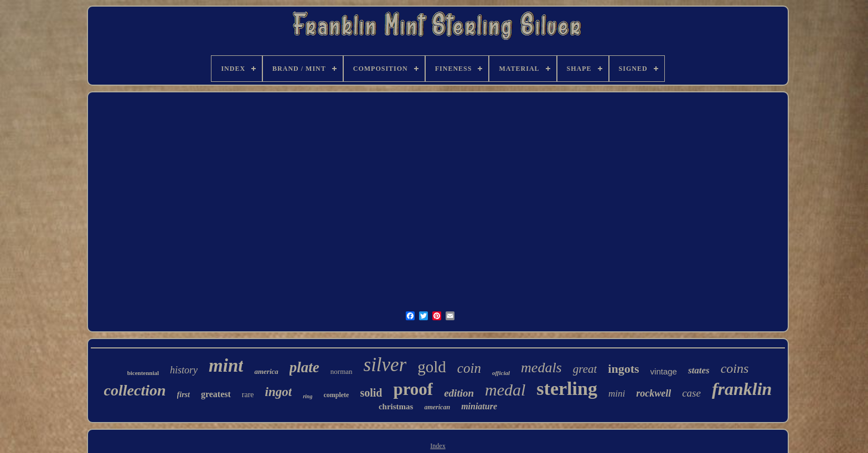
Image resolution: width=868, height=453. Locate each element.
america (266, 371)
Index (438, 446)
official (501, 373)
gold (432, 367)
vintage (664, 371)
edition (459, 393)
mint (226, 366)
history (184, 370)
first (184, 395)
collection (135, 390)
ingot (279, 392)
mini (617, 394)
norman (342, 371)
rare (248, 395)
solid (371, 393)
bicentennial (143, 373)
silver (385, 365)
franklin (742, 389)
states (699, 370)
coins (735, 368)
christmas (396, 407)
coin (469, 368)
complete (336, 395)
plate (304, 367)
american (437, 407)
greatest (216, 394)
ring (308, 396)
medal (505, 390)
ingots (623, 369)
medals (541, 368)
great (585, 369)
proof (413, 389)
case (691, 393)
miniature (479, 406)
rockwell (653, 393)
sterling (567, 389)
